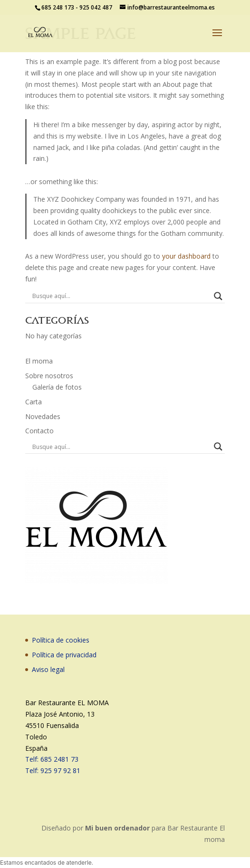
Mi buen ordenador (117, 828)
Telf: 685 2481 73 (52, 759)
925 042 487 (96, 7)
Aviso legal (48, 669)
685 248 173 (58, 7)
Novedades (43, 416)
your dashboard (186, 256)
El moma (39, 361)
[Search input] (121, 296)
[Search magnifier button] (218, 296)
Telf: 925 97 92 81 (53, 770)
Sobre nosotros (49, 376)
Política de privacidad (64, 655)
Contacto (39, 431)
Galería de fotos (57, 387)
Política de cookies (61, 640)
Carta (34, 402)
